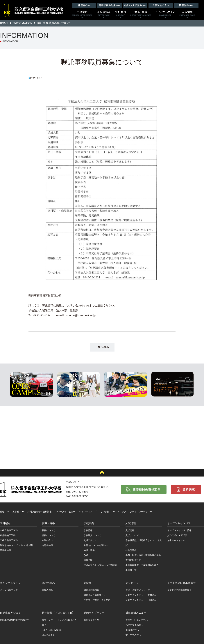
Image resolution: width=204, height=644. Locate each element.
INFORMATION (23, 23)
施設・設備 (89, 550)
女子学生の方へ (133, 635)
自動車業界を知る (10, 613)
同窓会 (87, 583)
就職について (49, 530)
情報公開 (88, 560)
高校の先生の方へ (134, 625)
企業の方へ (47, 540)
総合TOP (4, 512)
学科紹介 (5, 523)
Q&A (86, 555)
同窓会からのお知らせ (95, 595)
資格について (49, 535)
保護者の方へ (132, 630)
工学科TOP (18, 512)
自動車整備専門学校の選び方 (14, 620)
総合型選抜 (131, 550)
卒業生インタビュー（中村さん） (142, 595)
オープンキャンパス (179, 523)
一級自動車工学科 (9, 530)
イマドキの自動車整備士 (181, 583)
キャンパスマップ (9, 590)
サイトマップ (119, 512)
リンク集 (105, 512)
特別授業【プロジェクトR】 (58, 613)
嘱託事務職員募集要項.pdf (45, 295)
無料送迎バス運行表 (177, 535)
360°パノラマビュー (65, 512)
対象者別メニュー (136, 613)
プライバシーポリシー (141, 512)
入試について (132, 535)
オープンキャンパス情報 (179, 530)
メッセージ (132, 583)
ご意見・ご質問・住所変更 (97, 600)
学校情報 (88, 530)
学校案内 (89, 523)
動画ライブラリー (94, 613)
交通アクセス (90, 540)
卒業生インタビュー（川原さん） (142, 600)
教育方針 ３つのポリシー (96, 545)
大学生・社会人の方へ (137, 620)
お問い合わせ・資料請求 (40, 512)
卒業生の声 (6, 550)
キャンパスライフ (10, 583)
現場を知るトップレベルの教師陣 (17, 545)
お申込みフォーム (176, 540)
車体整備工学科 (8, 535)
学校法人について (92, 535)
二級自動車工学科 (9, 540)
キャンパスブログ (88, 512)
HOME (4, 23)
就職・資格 (48, 523)
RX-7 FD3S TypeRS (52, 630)
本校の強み (48, 583)
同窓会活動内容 (91, 590)
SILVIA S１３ (48, 635)
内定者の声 (47, 545)
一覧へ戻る (102, 347)
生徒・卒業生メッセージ (138, 590)
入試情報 (131, 523)
